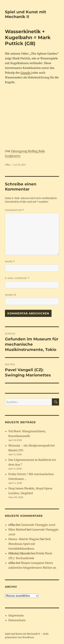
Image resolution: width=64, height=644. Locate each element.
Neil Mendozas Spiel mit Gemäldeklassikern (29, 544)
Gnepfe (26, 73)
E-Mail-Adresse (17, 278)
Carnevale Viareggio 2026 (38, 525)
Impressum (16, 615)
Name (10, 262)
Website (11, 295)
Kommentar (14, 210)
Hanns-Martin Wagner (24, 539)
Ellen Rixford (17, 530)
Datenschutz (17, 620)
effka (8, 165)
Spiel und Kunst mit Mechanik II (26, 14)
